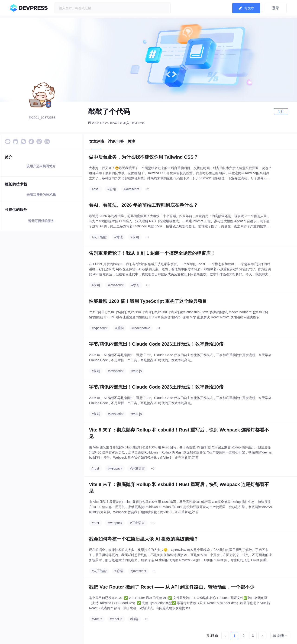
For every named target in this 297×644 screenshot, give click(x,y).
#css (95, 189)
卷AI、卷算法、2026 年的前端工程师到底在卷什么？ (143, 205)
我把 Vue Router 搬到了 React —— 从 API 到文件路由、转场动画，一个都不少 (172, 587)
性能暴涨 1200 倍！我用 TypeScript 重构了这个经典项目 (148, 301)
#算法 (119, 237)
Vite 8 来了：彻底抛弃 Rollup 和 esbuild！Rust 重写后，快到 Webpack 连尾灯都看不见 (179, 433)
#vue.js (136, 371)
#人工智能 (99, 237)
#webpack (115, 468)
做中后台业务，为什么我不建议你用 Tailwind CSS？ (144, 157)
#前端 (112, 189)
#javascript (131, 189)
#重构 (119, 328)
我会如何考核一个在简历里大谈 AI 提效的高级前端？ (144, 539)
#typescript (100, 328)
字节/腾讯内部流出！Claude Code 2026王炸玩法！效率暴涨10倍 (156, 344)
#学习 (136, 285)
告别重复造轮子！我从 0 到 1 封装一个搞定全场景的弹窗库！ (152, 253)
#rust (95, 468)
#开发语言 (137, 468)
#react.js (116, 619)
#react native (141, 328)
